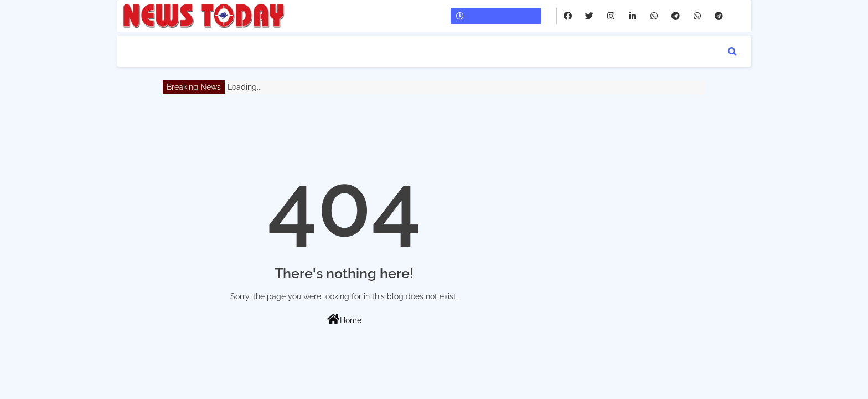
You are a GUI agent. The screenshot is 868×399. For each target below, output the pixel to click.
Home (344, 319)
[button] (732, 52)
